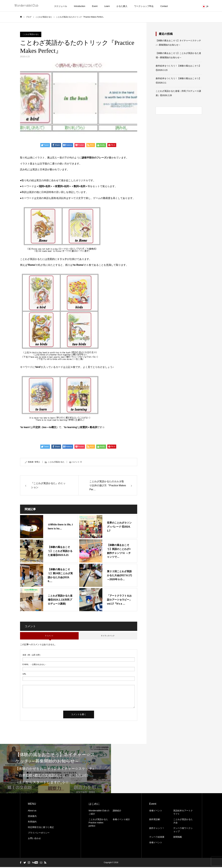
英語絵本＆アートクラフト (183, 813)
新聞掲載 (178, 838)
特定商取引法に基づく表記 (41, 828)
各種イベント (156, 811)
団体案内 (32, 817)
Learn (107, 6)
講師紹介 (117, 811)
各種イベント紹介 (121, 820)
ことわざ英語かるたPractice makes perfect (98, 823)
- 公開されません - (34, 665)
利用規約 (32, 823)
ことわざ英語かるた (31, 35)
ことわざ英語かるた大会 (183, 822)
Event (95, 6)
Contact (164, 6)
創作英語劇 (155, 820)
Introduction (79, 6)
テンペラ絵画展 (157, 838)
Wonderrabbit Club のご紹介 (99, 813)
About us (32, 811)
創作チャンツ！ (157, 829)
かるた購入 (122, 6)
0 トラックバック (108, 637)
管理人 (37, 463)
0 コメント (49, 637)
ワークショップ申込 (144, 6)
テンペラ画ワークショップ (183, 831)
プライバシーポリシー (39, 834)
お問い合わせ (34, 839)
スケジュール (61, 6)
